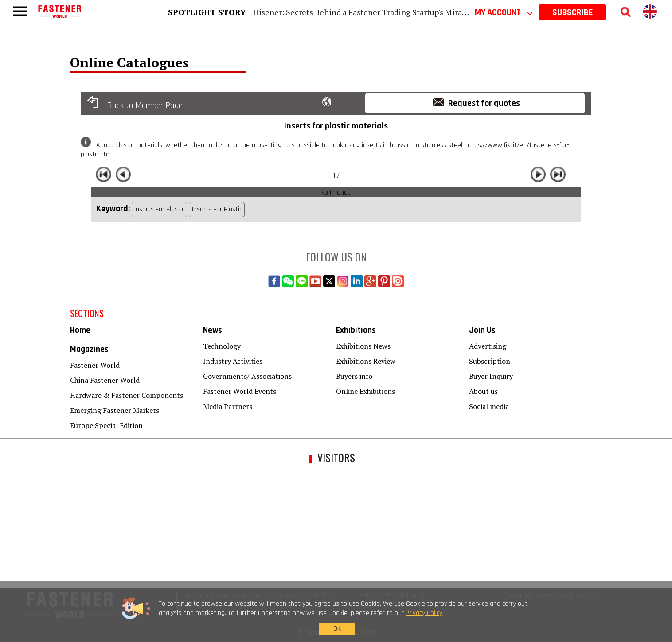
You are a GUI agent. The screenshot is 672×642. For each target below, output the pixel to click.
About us (483, 391)
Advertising (488, 346)
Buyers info (354, 376)
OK (518, 621)
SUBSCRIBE (572, 12)
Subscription (490, 361)
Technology (222, 346)
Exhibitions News (363, 346)
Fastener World (95, 365)
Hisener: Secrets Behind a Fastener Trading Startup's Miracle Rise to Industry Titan (403, 12)
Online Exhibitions (365, 391)
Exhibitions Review (366, 361)
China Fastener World (105, 380)
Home (80, 330)
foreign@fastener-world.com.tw (550, 595)
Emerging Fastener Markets (115, 410)
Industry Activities (233, 361)
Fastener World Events (240, 391)
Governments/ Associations (247, 376)
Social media (489, 406)
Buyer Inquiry (491, 376)
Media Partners (228, 406)
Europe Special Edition (106, 425)
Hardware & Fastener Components (127, 395)
